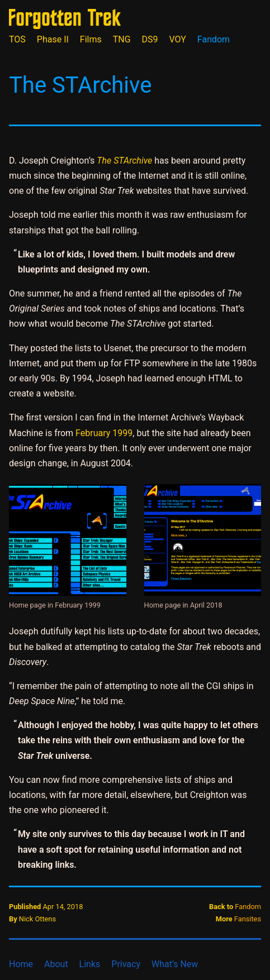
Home (21, 964)
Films (91, 39)
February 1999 (104, 433)
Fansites (248, 919)
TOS (17, 39)
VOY (178, 39)
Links (90, 964)
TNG (122, 39)
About (56, 964)
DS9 (150, 39)
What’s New (175, 964)
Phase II (53, 39)
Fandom (214, 39)
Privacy (126, 964)
